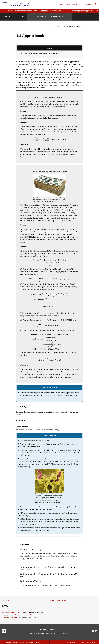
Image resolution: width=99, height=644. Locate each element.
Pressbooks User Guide (37, 634)
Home (63, 4)
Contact (65, 634)
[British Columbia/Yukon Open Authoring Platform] (15, 4)
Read (68, 4)
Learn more (44, 11)
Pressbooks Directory (53, 634)
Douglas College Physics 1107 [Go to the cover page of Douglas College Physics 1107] (50, 17)
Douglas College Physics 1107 (13, 612)
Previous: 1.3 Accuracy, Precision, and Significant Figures (20, 642)
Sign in (75, 4)
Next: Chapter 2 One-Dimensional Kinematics (82, 642)
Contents (14, 17)
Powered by (49, 630)
